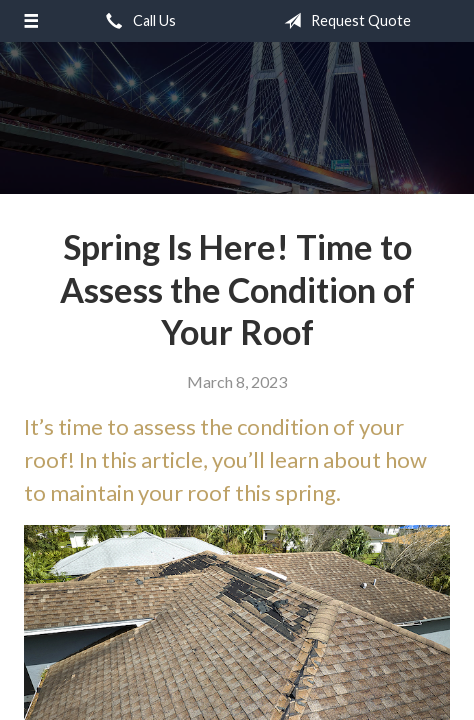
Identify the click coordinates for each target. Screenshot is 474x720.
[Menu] (31, 21)
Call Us (137, 21)
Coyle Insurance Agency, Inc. (237, 108)
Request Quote (343, 21)
